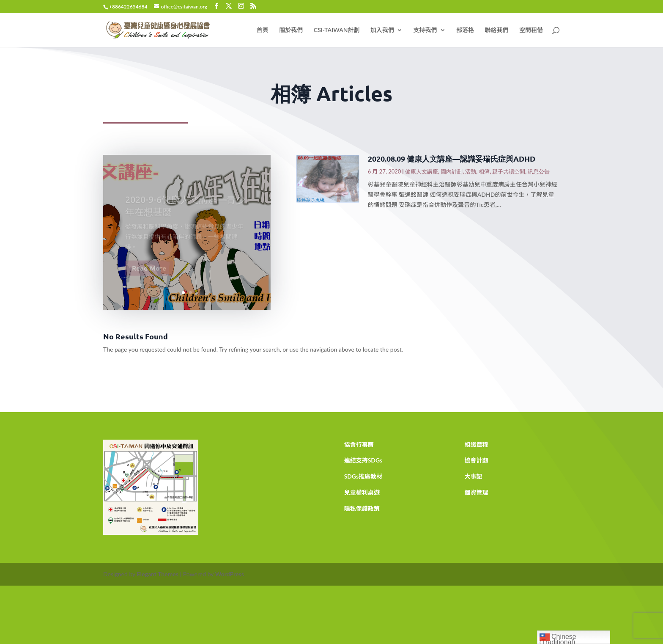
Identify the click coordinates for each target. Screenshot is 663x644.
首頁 (263, 30)
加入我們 (382, 30)
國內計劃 (452, 171)
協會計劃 (476, 460)
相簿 (484, 171)
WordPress (230, 574)
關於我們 (291, 30)
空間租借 (531, 30)
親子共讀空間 (509, 171)
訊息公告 (539, 171)
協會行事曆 (359, 444)
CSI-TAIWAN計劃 (337, 30)
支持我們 (425, 30)
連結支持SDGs (363, 460)
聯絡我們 (497, 30)
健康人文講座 (422, 171)
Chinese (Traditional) (558, 638)
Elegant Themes (158, 574)
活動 (471, 171)
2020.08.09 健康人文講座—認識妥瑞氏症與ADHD (452, 158)
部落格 (465, 30)
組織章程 (476, 444)
